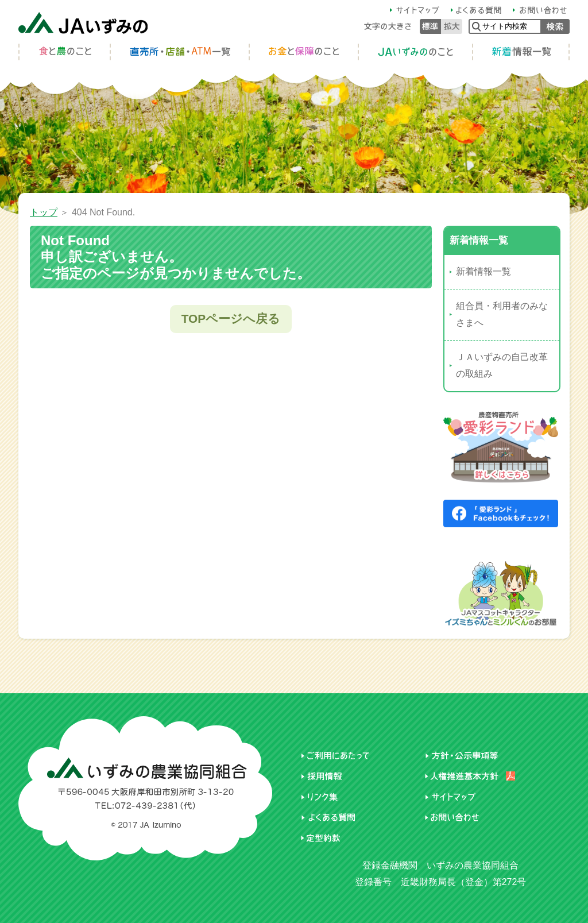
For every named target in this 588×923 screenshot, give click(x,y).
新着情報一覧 (483, 271)
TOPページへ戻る (231, 318)
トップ (44, 212)
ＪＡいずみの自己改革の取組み (502, 365)
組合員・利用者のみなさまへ (502, 314)
